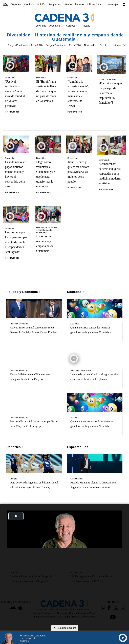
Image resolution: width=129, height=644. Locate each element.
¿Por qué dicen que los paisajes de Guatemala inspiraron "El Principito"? (110, 93)
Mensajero (114, 5)
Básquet (14, 479)
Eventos (104, 45)
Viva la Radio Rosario (81, 371)
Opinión (41, 4)
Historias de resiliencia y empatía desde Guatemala (79, 37)
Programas (55, 4)
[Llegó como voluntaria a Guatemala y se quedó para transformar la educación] (48, 144)
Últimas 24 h (94, 4)
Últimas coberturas (74, 4)
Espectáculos (79, 447)
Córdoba (71, 26)
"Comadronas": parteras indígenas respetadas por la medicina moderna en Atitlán (110, 174)
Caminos (29, 4)
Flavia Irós (14, 112)
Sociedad (76, 292)
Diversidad (20, 35)
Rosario (86, 26)
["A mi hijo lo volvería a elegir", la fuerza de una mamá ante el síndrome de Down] (79, 64)
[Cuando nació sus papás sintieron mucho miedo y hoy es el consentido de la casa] (16, 144)
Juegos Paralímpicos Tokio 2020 (25, 45)
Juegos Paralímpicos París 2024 (63, 45)
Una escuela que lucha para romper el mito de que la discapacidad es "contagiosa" (16, 242)
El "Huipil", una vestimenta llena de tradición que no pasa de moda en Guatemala (46, 91)
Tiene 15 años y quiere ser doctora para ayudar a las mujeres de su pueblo (78, 172)
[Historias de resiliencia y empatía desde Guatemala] (48, 215)
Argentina (55, 26)
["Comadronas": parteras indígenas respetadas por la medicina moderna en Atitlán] (111, 145)
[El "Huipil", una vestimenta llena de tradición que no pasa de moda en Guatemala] (48, 64)
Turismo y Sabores (107, 79)
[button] (121, 618)
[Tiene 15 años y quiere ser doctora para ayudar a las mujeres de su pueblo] (79, 144)
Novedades (90, 45)
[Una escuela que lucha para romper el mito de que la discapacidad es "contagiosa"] (16, 215)
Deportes (16, 4)
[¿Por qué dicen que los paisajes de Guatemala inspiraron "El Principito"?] (111, 64)
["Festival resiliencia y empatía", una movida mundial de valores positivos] (16, 64)
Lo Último (41, 26)
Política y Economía (23, 292)
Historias (116, 45)
